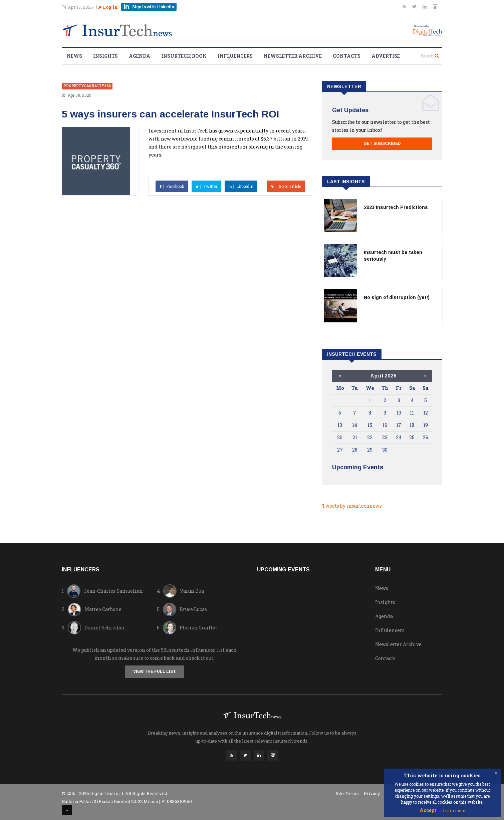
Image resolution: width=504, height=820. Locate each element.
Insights (105, 56)
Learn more (454, 810)
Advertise (386, 56)
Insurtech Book (184, 56)
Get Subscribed (382, 144)
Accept (428, 810)
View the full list (155, 671)
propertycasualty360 (87, 86)
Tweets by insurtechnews (352, 506)
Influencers (235, 56)
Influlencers (390, 630)
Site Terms (347, 793)
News (74, 56)
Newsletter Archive (293, 56)
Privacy (372, 793)
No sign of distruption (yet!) (397, 297)
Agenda (140, 56)
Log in (108, 7)
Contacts (347, 56)
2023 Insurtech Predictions (396, 207)
